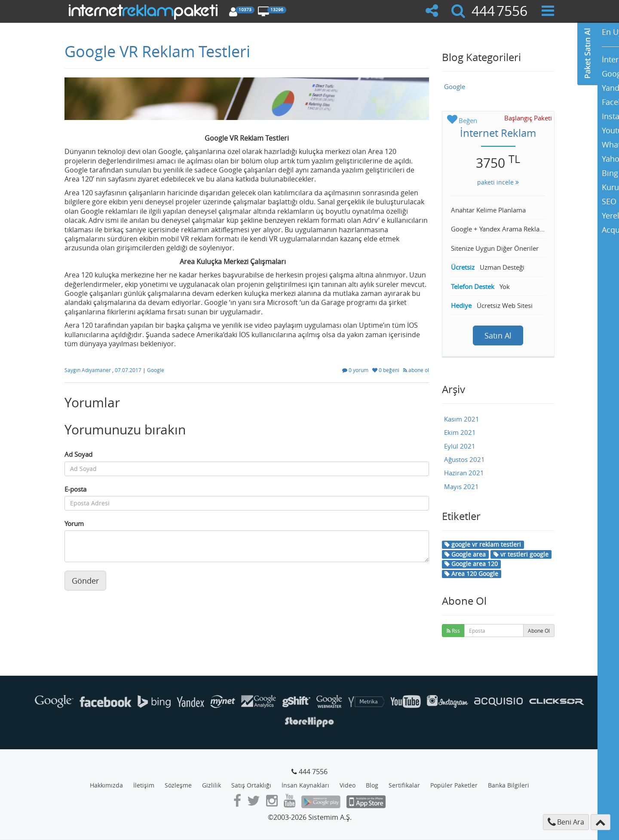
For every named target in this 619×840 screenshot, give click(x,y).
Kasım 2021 (462, 419)
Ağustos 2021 (464, 459)
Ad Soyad (78, 454)
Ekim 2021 (460, 432)
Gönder (85, 581)
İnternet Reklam (498, 133)
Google (156, 370)
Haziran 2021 (464, 473)
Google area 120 (471, 564)
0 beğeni (386, 370)
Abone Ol (539, 631)
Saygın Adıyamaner (88, 370)
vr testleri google (521, 554)
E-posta (75, 489)
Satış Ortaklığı (251, 785)
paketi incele (498, 182)
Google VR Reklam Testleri (157, 51)
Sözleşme (178, 785)
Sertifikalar (404, 785)
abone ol (416, 370)
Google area (465, 554)
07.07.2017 (129, 370)
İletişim (144, 785)
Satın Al (498, 335)
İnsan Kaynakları (305, 785)
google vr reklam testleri (483, 544)
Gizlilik (211, 785)
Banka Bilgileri (509, 785)
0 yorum (356, 370)
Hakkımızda (106, 785)
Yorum (74, 523)
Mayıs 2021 (461, 486)
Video (348, 785)
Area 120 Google (471, 574)
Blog (372, 785)
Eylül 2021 (460, 446)
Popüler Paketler (454, 785)
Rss (453, 631)
